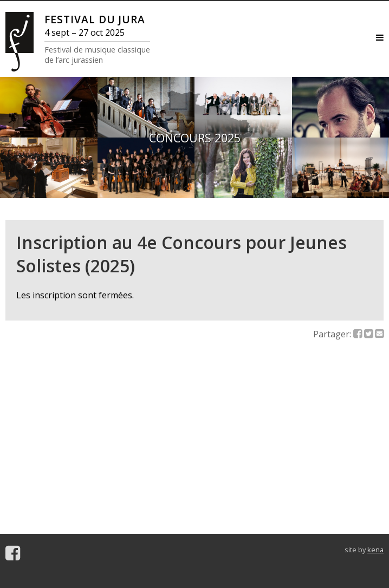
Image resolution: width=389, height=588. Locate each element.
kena (375, 550)
